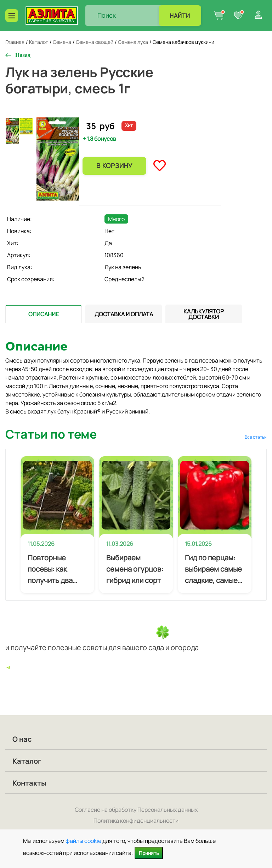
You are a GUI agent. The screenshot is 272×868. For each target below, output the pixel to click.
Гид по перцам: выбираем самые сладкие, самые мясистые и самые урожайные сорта (215, 569)
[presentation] (44, 314)
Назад (23, 55)
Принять (149, 853)
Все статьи (256, 437)
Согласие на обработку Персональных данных (136, 810)
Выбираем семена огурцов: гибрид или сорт (135, 569)
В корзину (114, 166)
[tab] (44, 314)
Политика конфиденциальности (136, 821)
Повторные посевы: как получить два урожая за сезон (55, 569)
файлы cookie (83, 841)
